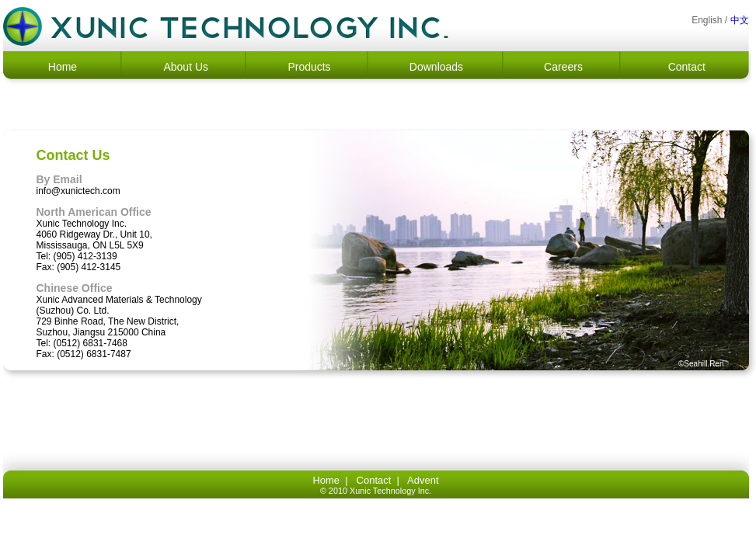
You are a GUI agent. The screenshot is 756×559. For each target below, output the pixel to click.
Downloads (436, 67)
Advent (423, 480)
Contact (687, 67)
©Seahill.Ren (701, 364)
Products (309, 67)
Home (63, 67)
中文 (740, 20)
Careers (563, 67)
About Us (186, 67)
